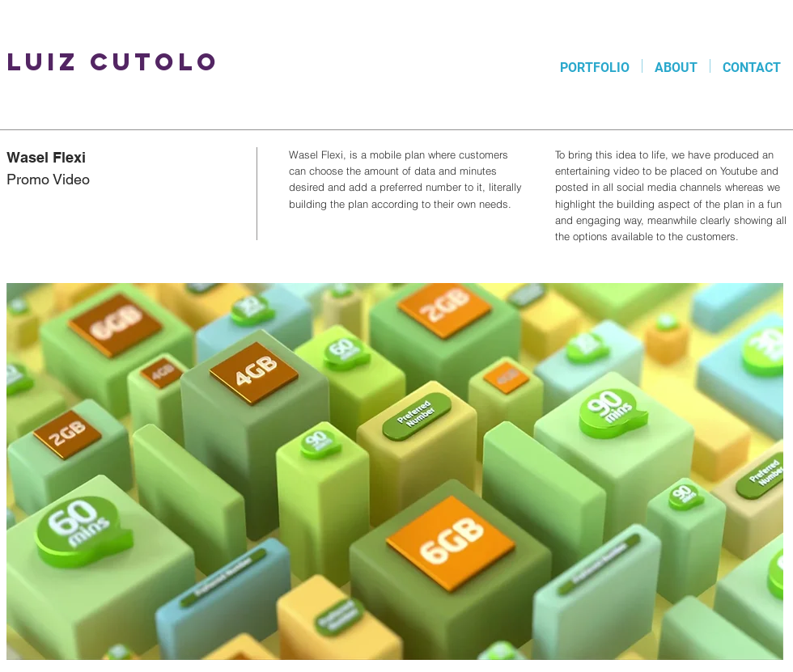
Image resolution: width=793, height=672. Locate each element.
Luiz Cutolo (113, 62)
